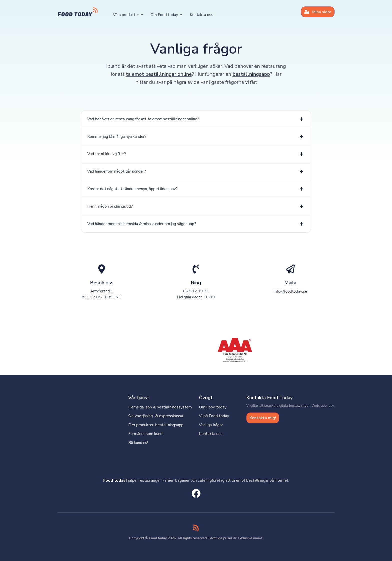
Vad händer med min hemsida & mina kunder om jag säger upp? (142, 224)
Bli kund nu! (138, 443)
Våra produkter (128, 15)
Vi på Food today (214, 416)
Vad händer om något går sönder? (117, 171)
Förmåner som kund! (146, 434)
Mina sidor (318, 12)
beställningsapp (251, 74)
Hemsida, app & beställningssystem (160, 407)
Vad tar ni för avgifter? (107, 154)
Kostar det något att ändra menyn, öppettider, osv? (132, 189)
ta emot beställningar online (159, 74)
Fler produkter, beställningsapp (156, 425)
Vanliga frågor (211, 425)
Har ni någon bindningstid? (110, 206)
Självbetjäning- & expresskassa (156, 416)
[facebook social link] (196, 494)
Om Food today (166, 15)
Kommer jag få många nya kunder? (117, 137)
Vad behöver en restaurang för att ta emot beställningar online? (143, 119)
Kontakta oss (201, 15)
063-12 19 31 (196, 291)
